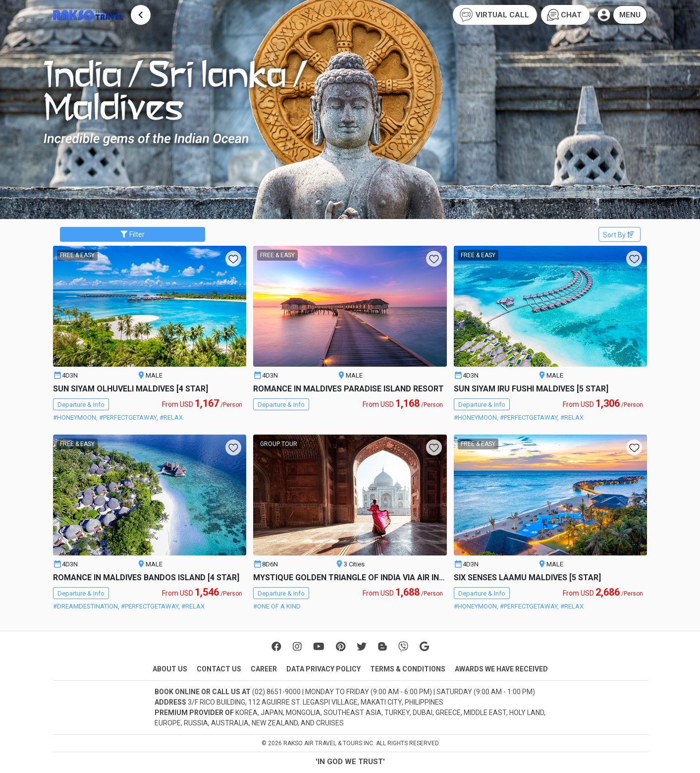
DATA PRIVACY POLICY (323, 669)
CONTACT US (219, 669)
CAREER (264, 669)
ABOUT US (170, 669)
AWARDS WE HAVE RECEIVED (501, 669)
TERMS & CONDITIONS (408, 669)
